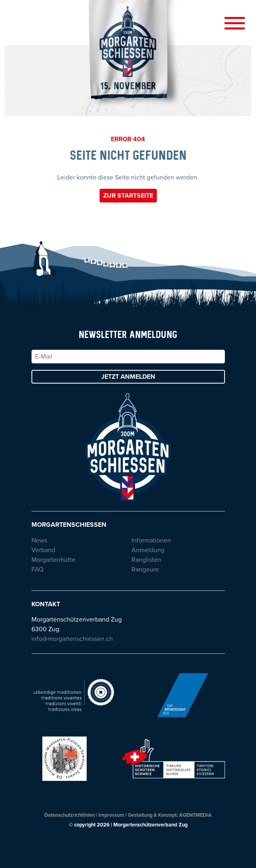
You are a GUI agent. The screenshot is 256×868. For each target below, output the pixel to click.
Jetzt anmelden (128, 377)
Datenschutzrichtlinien (70, 815)
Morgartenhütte (53, 560)
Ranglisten (146, 560)
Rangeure (145, 570)
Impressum (111, 815)
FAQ (37, 570)
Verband (43, 550)
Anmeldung (148, 550)
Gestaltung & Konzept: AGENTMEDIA (170, 815)
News (39, 540)
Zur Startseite (128, 196)
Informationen (151, 540)
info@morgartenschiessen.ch (72, 639)
